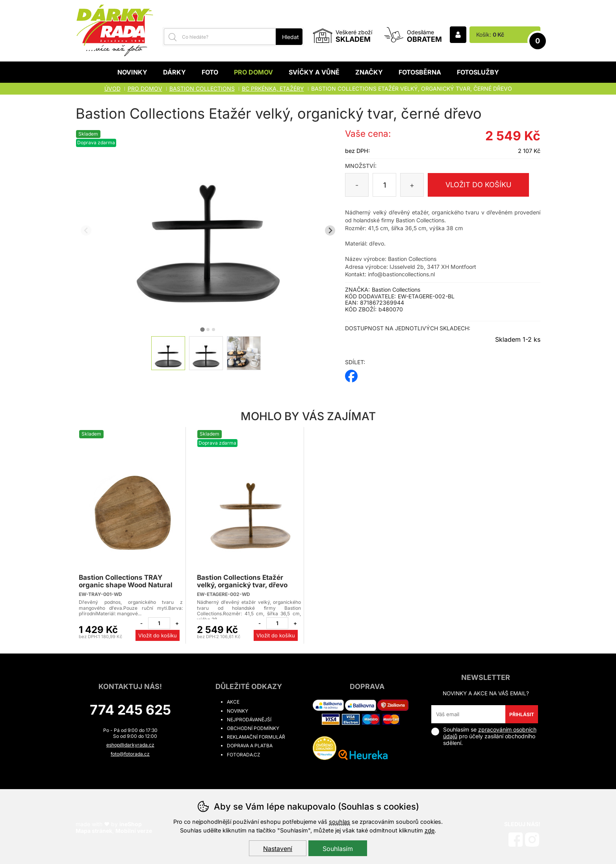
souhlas (340, 822)
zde (430, 830)
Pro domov (253, 72)
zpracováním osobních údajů (490, 733)
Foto (210, 72)
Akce (233, 702)
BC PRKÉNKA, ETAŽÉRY (273, 88)
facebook (351, 373)
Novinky (132, 72)
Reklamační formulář (256, 737)
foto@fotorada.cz (130, 754)
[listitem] (168, 353)
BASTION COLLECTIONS (202, 88)
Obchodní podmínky (253, 728)
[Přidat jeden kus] (177, 623)
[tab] (203, 329)
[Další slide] (330, 230)
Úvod (112, 88)
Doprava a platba (250, 746)
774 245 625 (130, 710)
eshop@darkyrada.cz (130, 745)
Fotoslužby (478, 72)
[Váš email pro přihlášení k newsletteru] (468, 714)
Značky (369, 72)
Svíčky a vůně (314, 72)
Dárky (174, 72)
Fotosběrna (420, 72)
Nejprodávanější (249, 720)
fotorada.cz (244, 755)
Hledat (290, 37)
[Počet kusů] (384, 185)
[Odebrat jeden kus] (141, 623)
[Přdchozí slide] (86, 230)
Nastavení (278, 849)
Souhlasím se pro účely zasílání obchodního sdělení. (484, 736)
